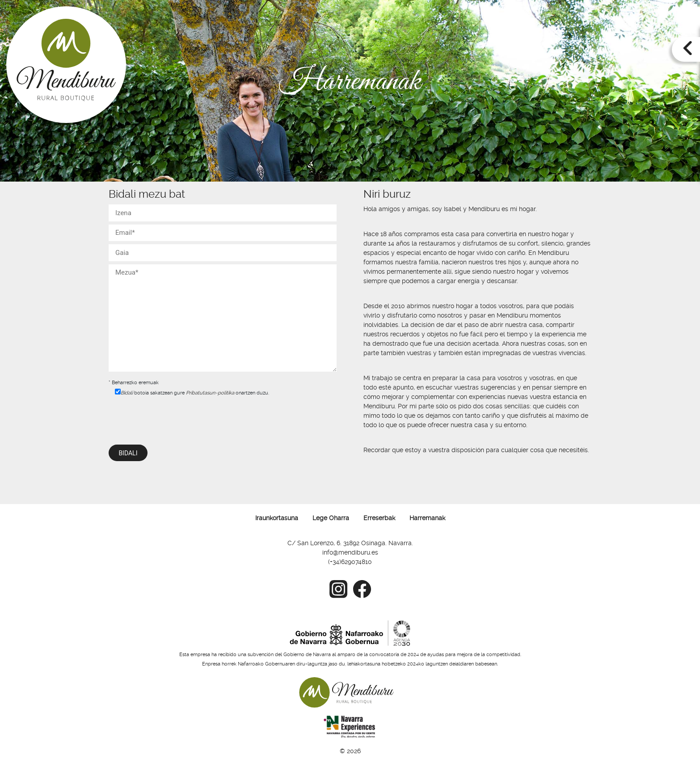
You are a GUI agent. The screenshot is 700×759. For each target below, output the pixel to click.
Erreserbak (379, 518)
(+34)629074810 (350, 562)
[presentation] (177, 418)
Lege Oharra (331, 518)
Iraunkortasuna (277, 518)
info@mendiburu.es (350, 552)
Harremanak (427, 518)
